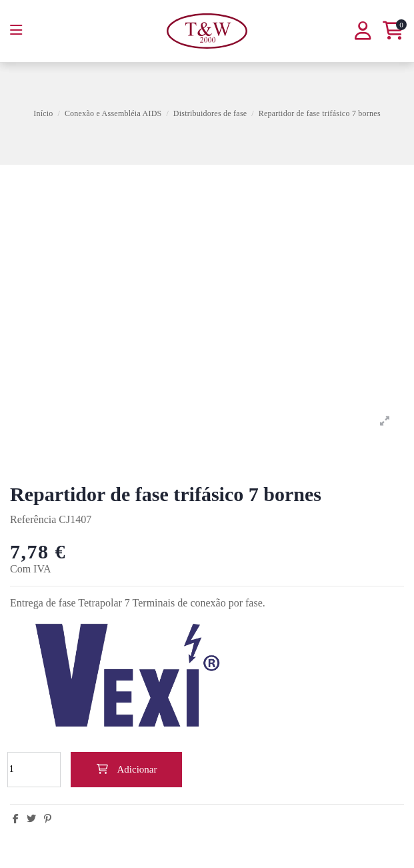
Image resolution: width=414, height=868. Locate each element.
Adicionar (127, 769)
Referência (33, 519)
